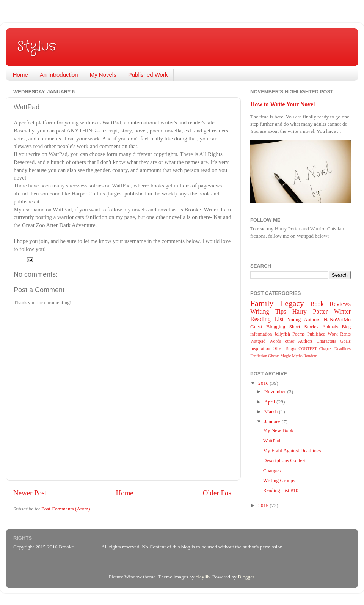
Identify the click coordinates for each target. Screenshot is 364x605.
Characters (326, 341)
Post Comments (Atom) (66, 509)
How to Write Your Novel (282, 104)
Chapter (326, 348)
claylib (203, 577)
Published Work (148, 75)
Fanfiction (259, 356)
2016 (264, 383)
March (272, 412)
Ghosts (274, 356)
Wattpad (258, 341)
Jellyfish (282, 334)
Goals (345, 341)
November (276, 392)
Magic (286, 356)
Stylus (37, 46)
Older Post (218, 493)
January (273, 421)
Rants (345, 334)
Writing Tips (268, 312)
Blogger (246, 577)
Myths (297, 356)
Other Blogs (284, 348)
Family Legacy (277, 303)
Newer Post (30, 493)
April (270, 402)
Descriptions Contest (285, 460)
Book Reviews (331, 304)
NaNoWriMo (337, 319)
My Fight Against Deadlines (292, 450)
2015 (264, 505)
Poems (298, 334)
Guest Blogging (268, 327)
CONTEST (308, 348)
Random (310, 356)
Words (275, 341)
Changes (272, 470)
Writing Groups (279, 480)
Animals (330, 327)
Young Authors (304, 319)
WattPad (272, 440)
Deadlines (343, 348)
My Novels (103, 75)
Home (20, 75)
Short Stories (304, 327)
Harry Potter (310, 312)
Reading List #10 (281, 490)
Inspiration (260, 348)
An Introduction (59, 75)
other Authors (299, 341)
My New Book (278, 430)
